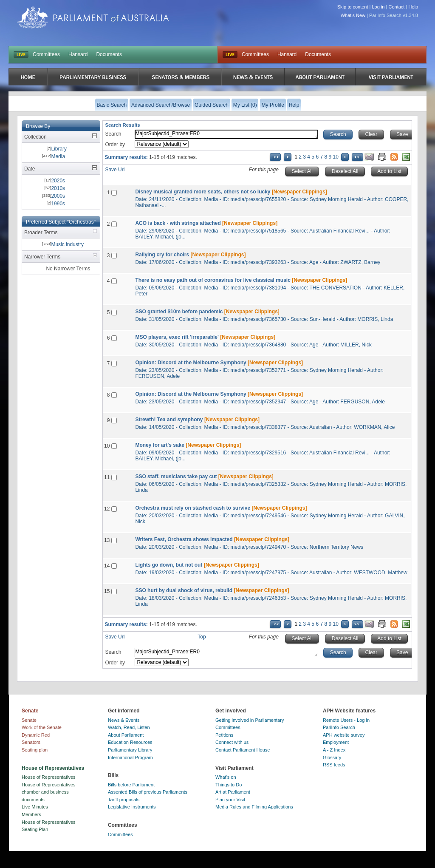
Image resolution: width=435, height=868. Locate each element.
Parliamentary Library (130, 750)
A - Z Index (334, 750)
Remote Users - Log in (346, 720)
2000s (58, 196)
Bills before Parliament (131, 785)
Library (59, 149)
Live (230, 55)
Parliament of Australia (93, 17)
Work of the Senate (42, 727)
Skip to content (353, 7)
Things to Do (229, 785)
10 (336, 157)
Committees (46, 54)
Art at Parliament (233, 792)
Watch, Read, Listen (129, 727)
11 (107, 477)
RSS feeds (334, 765)
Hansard (78, 54)
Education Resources (130, 742)
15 (107, 591)
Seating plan (35, 750)
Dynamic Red (36, 735)
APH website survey (344, 735)
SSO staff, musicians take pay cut (176, 477)
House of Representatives (49, 777)
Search (113, 134)
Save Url (115, 170)
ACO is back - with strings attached (178, 223)
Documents (109, 54)
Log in (379, 7)
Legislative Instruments (132, 807)
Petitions (224, 735)
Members (31, 814)
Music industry (67, 244)
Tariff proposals (124, 800)
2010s (58, 188)
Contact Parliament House (243, 750)
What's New (353, 15)
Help (413, 7)
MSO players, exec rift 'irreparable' (177, 337)
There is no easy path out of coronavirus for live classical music (213, 280)
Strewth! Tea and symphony (169, 420)
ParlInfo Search (339, 727)
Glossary (332, 757)
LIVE (21, 55)
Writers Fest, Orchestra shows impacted (184, 539)
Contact (396, 7)
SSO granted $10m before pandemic (179, 312)
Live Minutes (35, 807)
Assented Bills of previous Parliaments (148, 792)
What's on (226, 777)
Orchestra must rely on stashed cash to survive (193, 508)
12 (107, 509)
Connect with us (232, 742)
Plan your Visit (230, 800)
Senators (31, 742)
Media (58, 156)
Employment (336, 742)
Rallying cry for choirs (162, 255)
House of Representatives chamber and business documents (49, 792)
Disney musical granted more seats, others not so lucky (203, 192)
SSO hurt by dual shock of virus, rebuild (184, 590)
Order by (115, 145)
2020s (58, 181)
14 (107, 566)
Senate (29, 720)
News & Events (124, 720)
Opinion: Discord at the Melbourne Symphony (191, 363)
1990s (58, 204)
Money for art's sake (160, 445)
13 (107, 540)
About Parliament (126, 735)
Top (202, 637)
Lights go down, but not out (169, 565)
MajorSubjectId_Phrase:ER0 (226, 134)
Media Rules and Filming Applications (254, 807)
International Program (130, 757)
